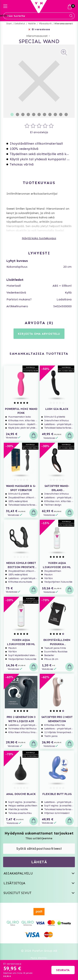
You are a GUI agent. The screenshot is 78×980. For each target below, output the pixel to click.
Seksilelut (20, 24)
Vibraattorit (45, 24)
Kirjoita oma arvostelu (39, 334)
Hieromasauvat (64, 24)
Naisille (32, 24)
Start (9, 24)
